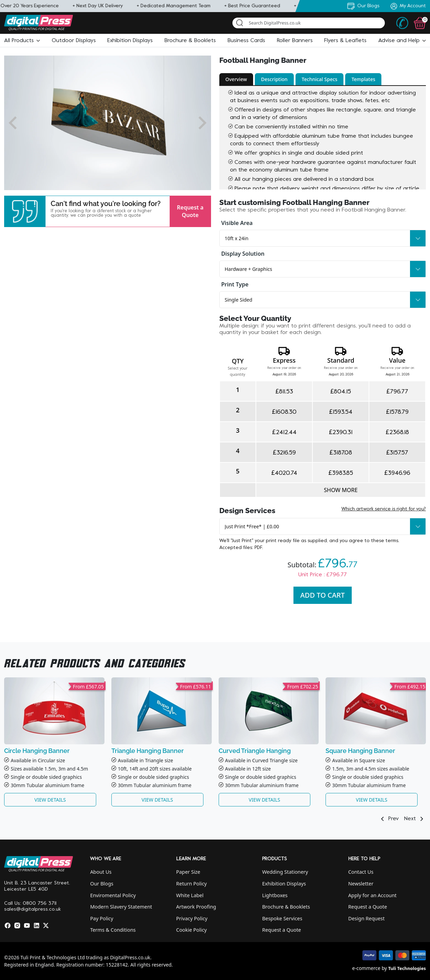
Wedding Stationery (285, 872)
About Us (101, 872)
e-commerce (366, 968)
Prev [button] (388, 819)
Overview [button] (236, 79)
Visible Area (237, 223)
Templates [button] (363, 79)
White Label (190, 895)
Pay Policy (102, 918)
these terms (385, 541)
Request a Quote (190, 211)
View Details (50, 800)
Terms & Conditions (113, 930)
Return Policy (192, 884)
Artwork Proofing (196, 907)
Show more (341, 490)
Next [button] (415, 819)
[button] (22, 41)
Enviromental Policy (113, 895)
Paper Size (188, 872)
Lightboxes (275, 895)
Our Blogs (102, 884)
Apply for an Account (372, 895)
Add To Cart (323, 595)
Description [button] (274, 79)
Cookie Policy (192, 930)
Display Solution (243, 254)
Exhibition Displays (284, 884)
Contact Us (361, 872)
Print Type (235, 284)
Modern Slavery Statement (121, 907)
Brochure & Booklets (286, 907)
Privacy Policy (192, 918)
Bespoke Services (282, 918)
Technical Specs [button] (320, 79)
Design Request (367, 918)
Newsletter (361, 884)
